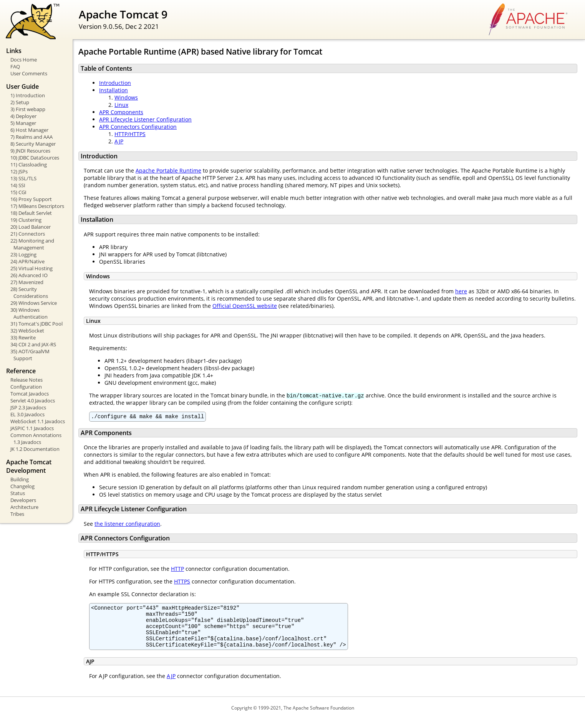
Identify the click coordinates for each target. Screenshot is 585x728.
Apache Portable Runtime (168, 170)
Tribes (17, 514)
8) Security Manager (33, 144)
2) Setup (20, 102)
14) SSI (18, 185)
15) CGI (18, 192)
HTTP (177, 570)
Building (20, 479)
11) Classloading (29, 165)
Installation (114, 90)
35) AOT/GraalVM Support (30, 355)
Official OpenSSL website (245, 306)
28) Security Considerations (29, 293)
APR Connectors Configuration (138, 127)
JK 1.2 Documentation (35, 449)
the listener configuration (127, 525)
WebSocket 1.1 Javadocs (38, 421)
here (461, 291)
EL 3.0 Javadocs (27, 414)
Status (18, 493)
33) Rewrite (23, 337)
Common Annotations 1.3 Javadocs (36, 439)
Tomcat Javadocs (30, 394)
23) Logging (23, 254)
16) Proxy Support (31, 199)
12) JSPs (19, 171)
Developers (23, 500)
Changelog (22, 486)
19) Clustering (26, 220)
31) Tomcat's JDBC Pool (36, 324)
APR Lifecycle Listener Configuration (145, 119)
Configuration (26, 387)
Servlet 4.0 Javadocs (33, 401)
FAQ (15, 66)
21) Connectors (28, 234)
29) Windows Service (34, 303)
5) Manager (23, 123)
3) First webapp (28, 109)
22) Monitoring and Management (32, 244)
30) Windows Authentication (29, 313)
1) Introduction (28, 95)
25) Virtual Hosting (31, 268)
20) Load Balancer (31, 227)
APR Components (121, 112)
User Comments (29, 73)
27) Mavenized (27, 282)
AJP (119, 141)
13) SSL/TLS (23, 178)
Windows (126, 97)
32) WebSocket (27, 331)
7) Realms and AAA (31, 137)
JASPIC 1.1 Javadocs (32, 428)
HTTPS (182, 583)
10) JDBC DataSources (35, 158)
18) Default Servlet (31, 213)
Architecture (24, 507)
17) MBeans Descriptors (37, 206)
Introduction (115, 83)
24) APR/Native (27, 261)
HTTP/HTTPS (130, 134)
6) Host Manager (29, 130)
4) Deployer (23, 116)
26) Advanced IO (29, 275)
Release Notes (27, 380)
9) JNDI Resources (30, 151)
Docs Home (24, 60)
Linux (121, 105)
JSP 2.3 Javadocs (28, 407)
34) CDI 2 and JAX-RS (33, 344)
